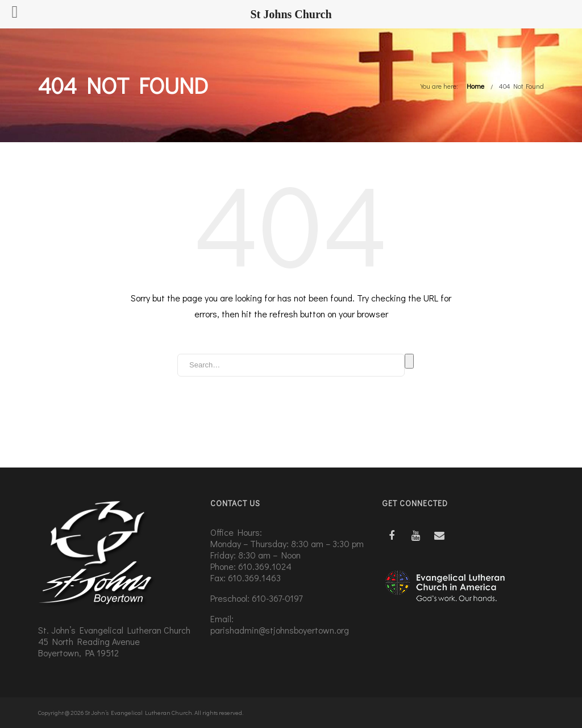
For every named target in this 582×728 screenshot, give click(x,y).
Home (475, 86)
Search (409, 361)
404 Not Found (521, 86)
